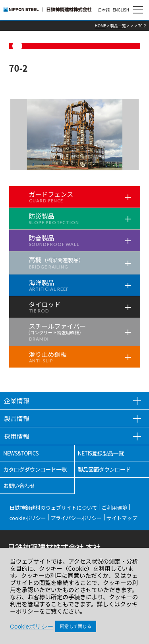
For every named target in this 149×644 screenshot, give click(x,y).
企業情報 (17, 400)
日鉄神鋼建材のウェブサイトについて (53, 508)
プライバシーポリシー (76, 518)
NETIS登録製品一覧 (101, 453)
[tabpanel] (75, 135)
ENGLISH (121, 10)
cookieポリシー (28, 518)
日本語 (104, 10)
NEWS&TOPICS (21, 453)
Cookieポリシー (32, 626)
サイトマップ (122, 518)
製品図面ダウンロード (104, 469)
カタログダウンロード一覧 (35, 469)
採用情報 (17, 436)
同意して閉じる (76, 626)
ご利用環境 (114, 508)
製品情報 (17, 418)
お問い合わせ (19, 486)
